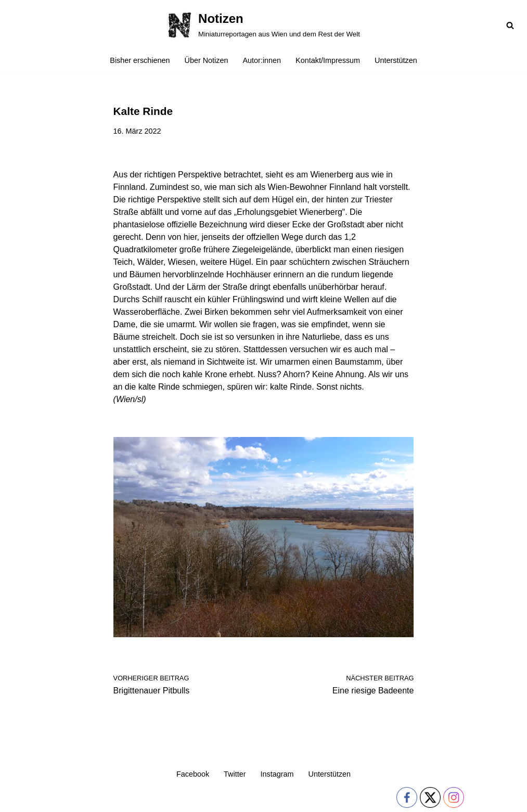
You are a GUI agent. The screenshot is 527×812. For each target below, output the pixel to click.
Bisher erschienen (140, 60)
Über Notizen (207, 60)
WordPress (113, 799)
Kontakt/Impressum (328, 60)
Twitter (235, 774)
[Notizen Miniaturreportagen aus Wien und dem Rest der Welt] (263, 25)
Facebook (193, 774)
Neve (17, 799)
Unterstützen (396, 60)
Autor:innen (262, 60)
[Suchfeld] (510, 25)
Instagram (277, 774)
